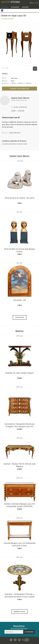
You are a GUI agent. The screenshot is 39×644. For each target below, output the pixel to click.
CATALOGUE (5, 7)
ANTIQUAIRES (15, 7)
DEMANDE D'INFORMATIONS (20, 89)
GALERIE (13, 111)
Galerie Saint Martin (20, 98)
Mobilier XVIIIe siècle (15, 133)
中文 (37, 3)
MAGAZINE (25, 7)
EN (33, 3)
